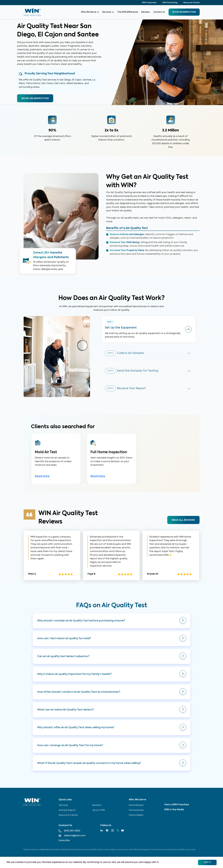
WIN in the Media (174, 810)
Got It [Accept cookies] (207, 862)
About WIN (99, 810)
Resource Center (192, 3)
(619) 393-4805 (69, 831)
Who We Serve (90, 12)
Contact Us (159, 12)
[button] (111, 622)
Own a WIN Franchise (177, 805)
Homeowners (136, 810)
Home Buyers (136, 805)
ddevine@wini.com (72, 836)
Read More (42, 478)
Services (108, 12)
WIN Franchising (170, 3)
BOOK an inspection (184, 12)
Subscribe (64, 841)
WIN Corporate (149, 3)
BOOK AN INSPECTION (35, 99)
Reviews (146, 12)
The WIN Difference (128, 12)
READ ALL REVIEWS (183, 522)
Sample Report (67, 810)
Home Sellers (136, 815)
